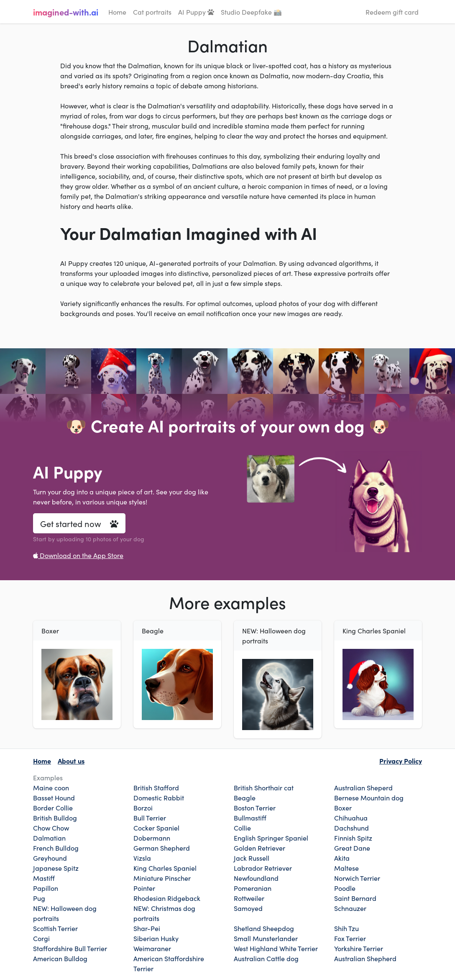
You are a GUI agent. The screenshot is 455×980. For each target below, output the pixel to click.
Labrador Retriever (263, 868)
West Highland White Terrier (276, 948)
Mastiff (44, 878)
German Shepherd (162, 848)
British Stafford (156, 787)
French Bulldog (56, 848)
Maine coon (51, 787)
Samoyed (248, 908)
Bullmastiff (250, 818)
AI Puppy (196, 12)
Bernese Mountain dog (369, 797)
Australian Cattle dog (266, 958)
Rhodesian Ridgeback (167, 898)
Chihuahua (351, 818)
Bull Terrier (150, 818)
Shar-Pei (147, 928)
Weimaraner (152, 948)
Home (117, 12)
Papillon (46, 888)
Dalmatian (49, 838)
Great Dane (352, 848)
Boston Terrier (255, 808)
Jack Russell (252, 858)
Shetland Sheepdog (264, 928)
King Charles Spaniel (165, 868)
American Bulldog (60, 958)
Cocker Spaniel (156, 828)
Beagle (245, 797)
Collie (242, 828)
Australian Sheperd (363, 787)
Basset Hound (54, 797)
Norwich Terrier (357, 878)
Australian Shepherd (365, 958)
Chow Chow (51, 828)
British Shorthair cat (264, 787)
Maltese (346, 868)
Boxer (343, 808)
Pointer (144, 888)
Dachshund (351, 828)
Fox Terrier (350, 938)
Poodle (345, 888)
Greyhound (50, 858)
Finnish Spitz (353, 838)
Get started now (79, 523)
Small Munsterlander (266, 938)
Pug (39, 898)
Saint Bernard (355, 898)
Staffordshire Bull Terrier (70, 948)
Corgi (41, 938)
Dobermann (152, 838)
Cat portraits (152, 12)
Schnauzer (350, 908)
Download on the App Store (78, 555)
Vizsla (142, 858)
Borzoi (143, 808)
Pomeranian (253, 888)
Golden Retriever (259, 848)
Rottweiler (249, 898)
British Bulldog (55, 818)
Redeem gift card (392, 12)
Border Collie (53, 808)
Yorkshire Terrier (359, 948)
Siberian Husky (156, 938)
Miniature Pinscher (162, 878)
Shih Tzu (346, 928)
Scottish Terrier (55, 928)
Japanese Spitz (56, 868)
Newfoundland (256, 878)
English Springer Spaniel (271, 838)
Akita (342, 858)
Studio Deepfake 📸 (251, 12)
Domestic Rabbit (159, 797)
